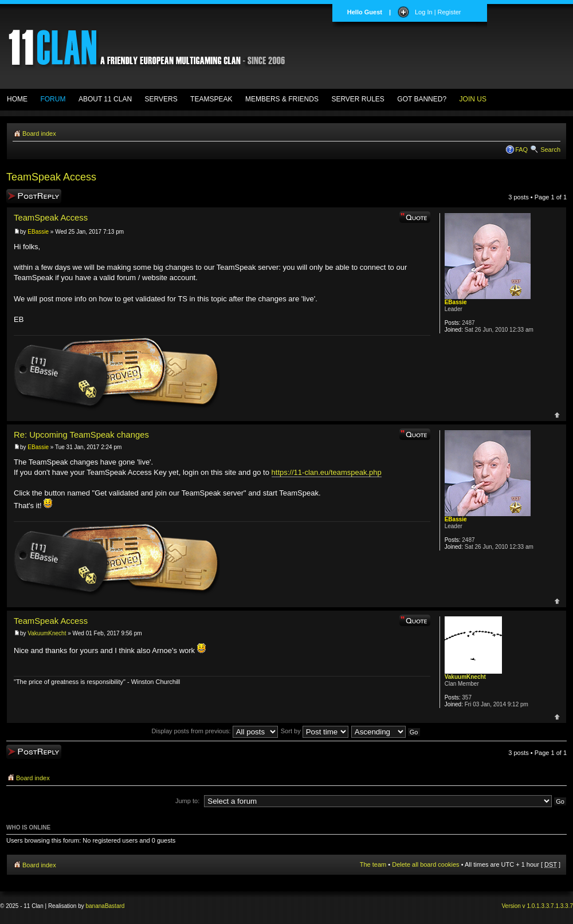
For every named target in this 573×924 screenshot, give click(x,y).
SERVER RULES (358, 99)
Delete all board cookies (425, 864)
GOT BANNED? (422, 99)
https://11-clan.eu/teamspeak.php (327, 472)
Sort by (315, 731)
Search (550, 150)
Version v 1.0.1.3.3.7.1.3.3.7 (537, 906)
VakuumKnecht (47, 633)
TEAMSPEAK (211, 99)
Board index (39, 133)
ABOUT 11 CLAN (105, 99)
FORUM (53, 99)
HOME (17, 99)
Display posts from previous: (215, 731)
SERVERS (161, 99)
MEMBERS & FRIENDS (282, 99)
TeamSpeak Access (51, 177)
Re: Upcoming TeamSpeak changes (81, 435)
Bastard (115, 906)
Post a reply (34, 196)
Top (557, 415)
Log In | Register (438, 12)
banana (95, 906)
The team (373, 864)
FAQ (521, 150)
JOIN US (473, 99)
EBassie (38, 232)
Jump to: (187, 801)
